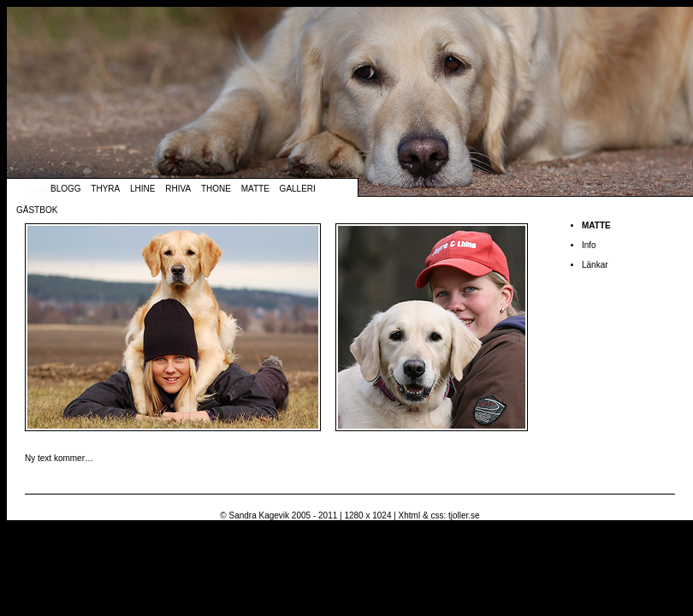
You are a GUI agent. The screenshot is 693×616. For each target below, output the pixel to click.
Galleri (298, 189)
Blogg (66, 189)
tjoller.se (464, 515)
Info (589, 245)
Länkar (595, 265)
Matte (255, 189)
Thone (216, 189)
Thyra (105, 189)
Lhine (142, 189)
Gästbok (37, 210)
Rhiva (178, 189)
